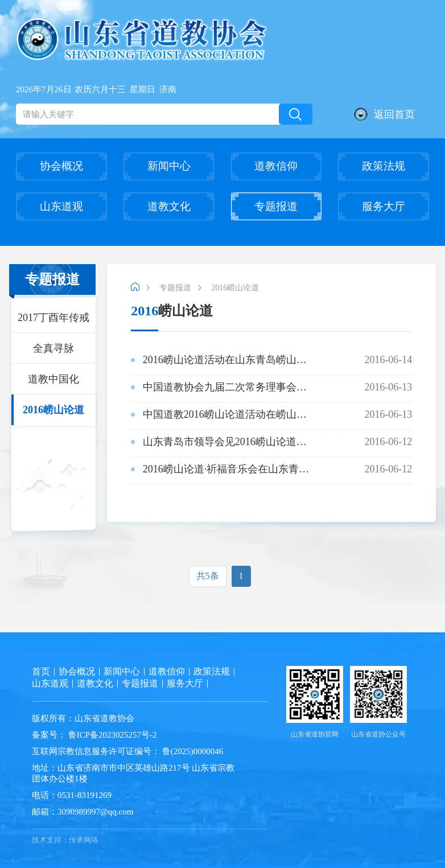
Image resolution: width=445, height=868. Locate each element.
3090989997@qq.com (95, 812)
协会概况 (61, 166)
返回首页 (384, 114)
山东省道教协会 (104, 718)
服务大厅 (384, 206)
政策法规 (384, 166)
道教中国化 (53, 379)
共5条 (208, 576)
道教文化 (169, 206)
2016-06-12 (271, 442)
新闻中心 (169, 166)
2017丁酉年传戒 (53, 318)
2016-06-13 (271, 387)
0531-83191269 (85, 795)
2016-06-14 (271, 360)
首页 (41, 671)
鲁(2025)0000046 (191, 751)
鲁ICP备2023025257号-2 (113, 735)
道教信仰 (276, 166)
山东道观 (61, 206)
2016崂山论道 (53, 410)
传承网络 (84, 840)
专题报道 (276, 206)
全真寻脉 (53, 348)
